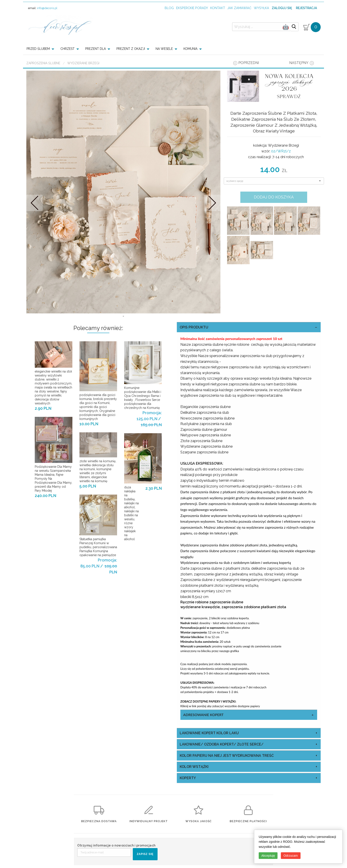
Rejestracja (306, 8)
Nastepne (212, 203)
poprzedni (249, 63)
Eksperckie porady (192, 8)
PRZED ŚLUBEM (38, 49)
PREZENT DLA (95, 49)
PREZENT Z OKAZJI (131, 49)
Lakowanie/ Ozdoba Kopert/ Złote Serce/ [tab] (222, 744)
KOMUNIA (190, 49)
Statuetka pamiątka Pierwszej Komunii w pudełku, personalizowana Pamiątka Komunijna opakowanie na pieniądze (98, 547)
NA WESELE (164, 49)
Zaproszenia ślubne (43, 63)
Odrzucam (291, 856)
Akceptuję (268, 856)
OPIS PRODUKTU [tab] (194, 327)
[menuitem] (42, 49)
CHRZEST (67, 49)
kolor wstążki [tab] (194, 767)
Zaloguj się (282, 8)
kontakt (218, 8)
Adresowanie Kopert (203, 715)
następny (299, 63)
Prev (35, 203)
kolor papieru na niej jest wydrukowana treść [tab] (227, 756)
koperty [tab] (188, 778)
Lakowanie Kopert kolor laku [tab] (209, 733)
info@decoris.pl (47, 8)
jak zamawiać (239, 8)
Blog (169, 8)
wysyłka (261, 8)
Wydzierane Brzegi (83, 63)
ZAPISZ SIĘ (145, 854)
